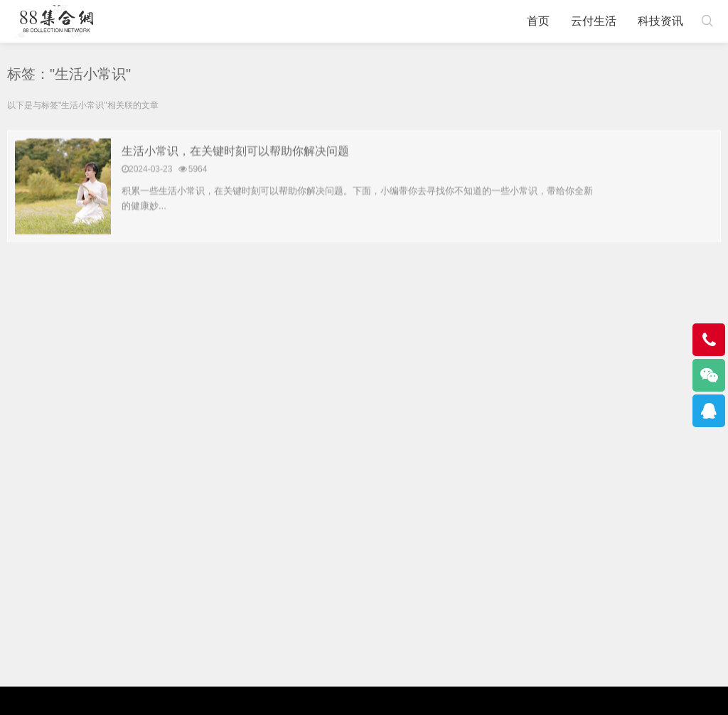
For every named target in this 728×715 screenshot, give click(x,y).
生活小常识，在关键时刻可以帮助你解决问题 (235, 152)
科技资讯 (660, 21)
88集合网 (57, 21)
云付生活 (594, 21)
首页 (538, 21)
